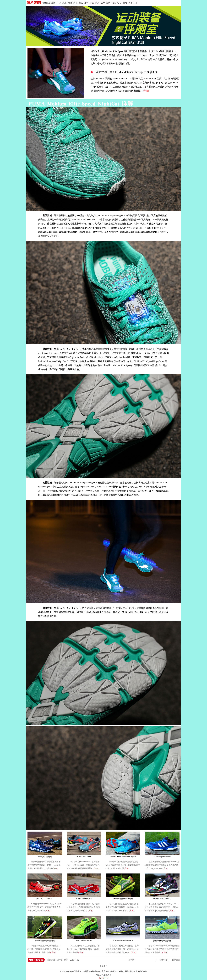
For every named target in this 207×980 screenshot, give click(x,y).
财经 (70, 3)
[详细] (55, 868)
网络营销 (124, 971)
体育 (59, 3)
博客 (130, 3)
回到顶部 (176, 960)
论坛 (119, 3)
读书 (114, 3)
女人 (97, 3)
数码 (86, 3)
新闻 (53, 3)
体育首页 (164, 960)
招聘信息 (96, 971)
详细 (146, 91)
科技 (81, 3)
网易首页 (46, 3)
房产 (103, 3)
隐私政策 (115, 971)
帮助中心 (143, 971)
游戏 (108, 3)
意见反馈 (103, 966)
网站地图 (134, 971)
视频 (125, 3)
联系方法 (87, 971)
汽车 (75, 3)
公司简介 (77, 971)
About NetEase (66, 971)
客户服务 (105, 971)
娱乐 (64, 3)
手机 (92, 3)
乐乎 (136, 3)
